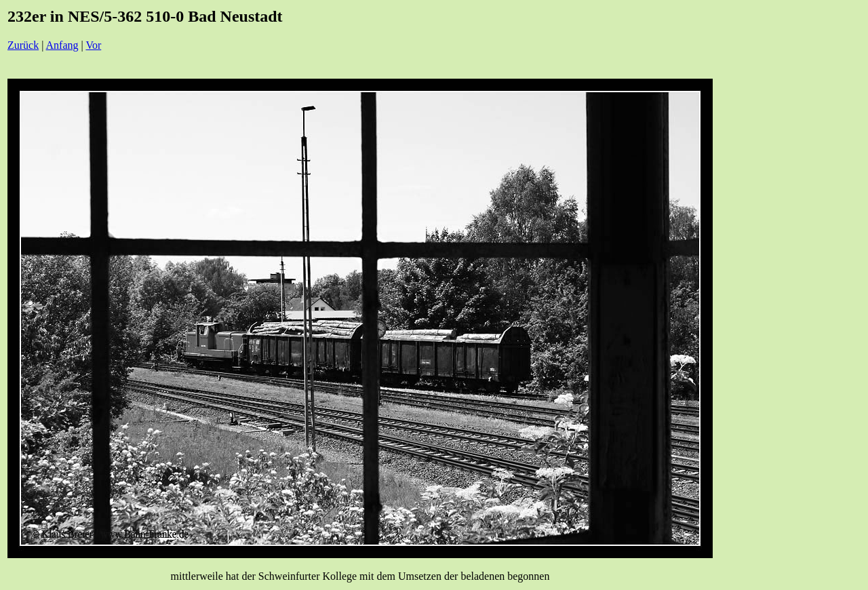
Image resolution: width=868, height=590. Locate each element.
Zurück (23, 45)
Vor (93, 45)
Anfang (62, 45)
